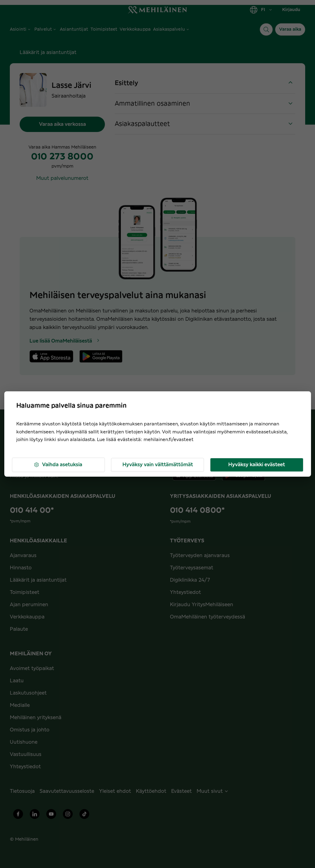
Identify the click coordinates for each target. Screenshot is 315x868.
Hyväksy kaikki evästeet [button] (257, 465)
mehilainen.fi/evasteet (169, 440)
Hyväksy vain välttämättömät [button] (158, 465)
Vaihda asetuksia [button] (58, 465)
